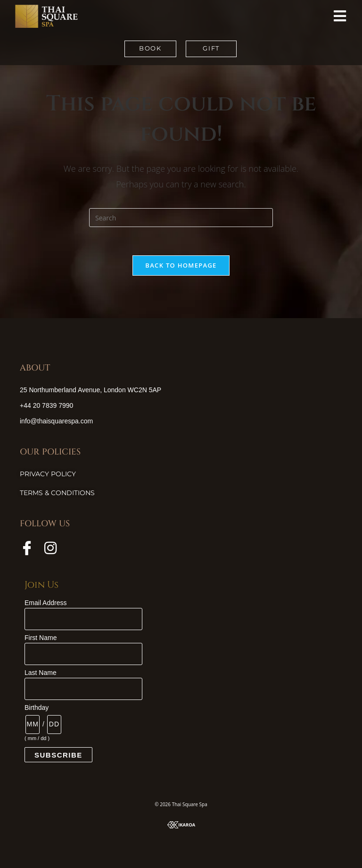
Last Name (41, 673)
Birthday (37, 708)
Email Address (45, 603)
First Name (41, 638)
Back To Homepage (181, 265)
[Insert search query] (181, 218)
